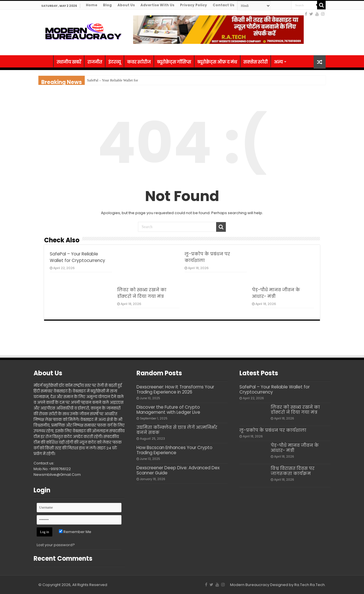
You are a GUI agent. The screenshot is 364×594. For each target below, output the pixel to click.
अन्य (278, 62)
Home (92, 5)
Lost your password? (56, 545)
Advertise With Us (157, 5)
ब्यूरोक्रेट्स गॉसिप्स (174, 62)
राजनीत (95, 62)
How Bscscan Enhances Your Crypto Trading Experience (174, 450)
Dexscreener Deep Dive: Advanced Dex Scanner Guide (178, 470)
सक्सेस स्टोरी (256, 62)
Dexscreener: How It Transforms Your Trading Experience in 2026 (175, 389)
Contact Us (224, 5)
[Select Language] (254, 6)
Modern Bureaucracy (250, 585)
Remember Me (75, 532)
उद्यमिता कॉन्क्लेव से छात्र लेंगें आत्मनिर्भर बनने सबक (177, 430)
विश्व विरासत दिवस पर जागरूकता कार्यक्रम (293, 471)
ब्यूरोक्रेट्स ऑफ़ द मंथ (217, 62)
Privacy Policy (194, 5)
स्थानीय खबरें (69, 62)
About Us (126, 5)
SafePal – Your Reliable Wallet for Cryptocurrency (275, 389)
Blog (107, 5)
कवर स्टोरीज (139, 62)
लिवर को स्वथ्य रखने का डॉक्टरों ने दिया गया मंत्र (295, 410)
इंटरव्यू (115, 62)
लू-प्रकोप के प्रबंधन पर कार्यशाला (273, 430)
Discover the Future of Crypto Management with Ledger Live (168, 410)
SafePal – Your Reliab (103, 80)
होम (46, 61)
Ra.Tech (317, 585)
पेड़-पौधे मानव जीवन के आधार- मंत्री (295, 448)
